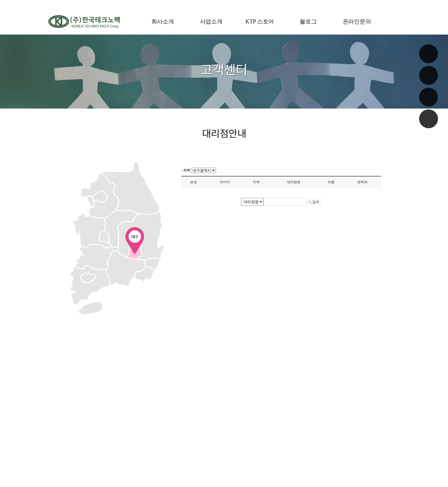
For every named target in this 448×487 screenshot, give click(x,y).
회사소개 (163, 21)
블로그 (308, 21)
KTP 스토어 (260, 21)
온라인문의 (357, 21)
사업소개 (211, 21)
